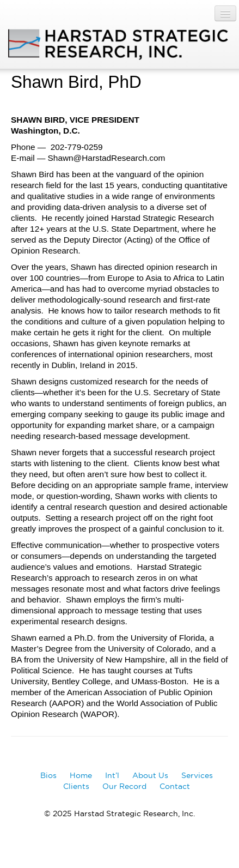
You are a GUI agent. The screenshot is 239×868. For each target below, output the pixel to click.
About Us (150, 775)
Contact (175, 786)
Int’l (112, 775)
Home (81, 775)
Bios (48, 775)
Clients (76, 786)
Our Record (124, 786)
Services (197, 775)
